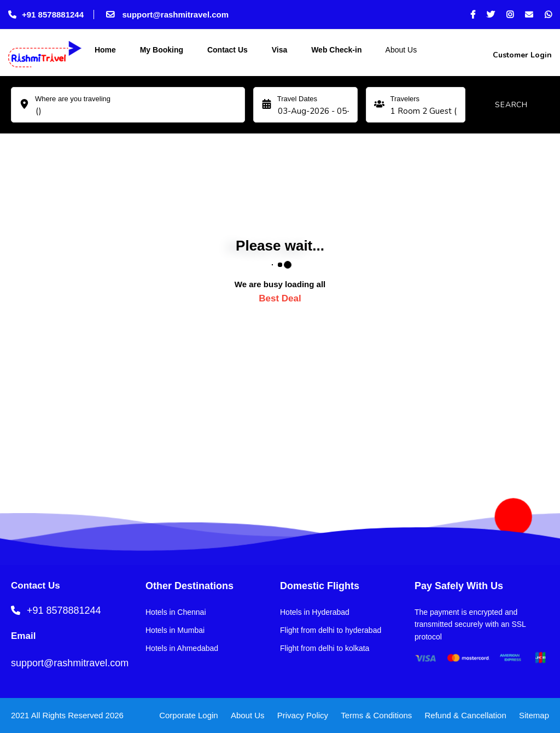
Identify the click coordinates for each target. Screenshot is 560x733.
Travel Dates (297, 99)
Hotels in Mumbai (175, 630)
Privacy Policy (303, 715)
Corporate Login (189, 715)
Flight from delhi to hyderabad (331, 630)
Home (104, 50)
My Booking (161, 50)
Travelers (405, 99)
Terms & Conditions (376, 715)
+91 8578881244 (46, 14)
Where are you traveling (73, 99)
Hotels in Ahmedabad (182, 648)
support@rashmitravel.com (166, 14)
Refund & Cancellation (466, 715)
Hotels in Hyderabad (315, 612)
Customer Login (521, 55)
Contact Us (226, 50)
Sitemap (534, 715)
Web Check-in (335, 50)
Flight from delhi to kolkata (325, 648)
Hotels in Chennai (176, 612)
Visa (278, 50)
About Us (400, 50)
